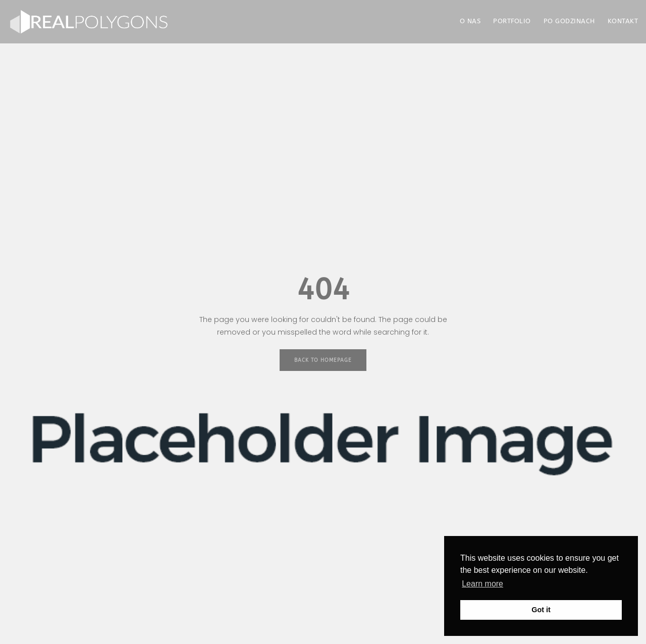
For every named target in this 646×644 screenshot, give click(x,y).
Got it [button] (541, 610)
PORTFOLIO (512, 21)
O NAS (470, 21)
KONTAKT (623, 21)
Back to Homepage (323, 360)
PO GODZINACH (569, 21)
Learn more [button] (482, 584)
